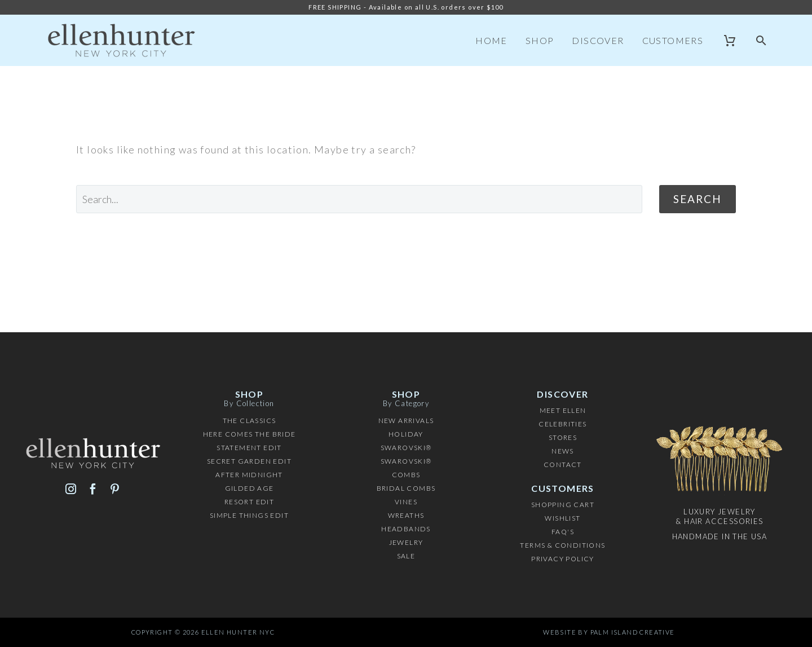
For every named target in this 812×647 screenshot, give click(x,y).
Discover (598, 40)
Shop (540, 40)
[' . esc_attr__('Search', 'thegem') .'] (359, 199)
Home (491, 40)
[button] (762, 41)
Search (698, 199)
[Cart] (730, 41)
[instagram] (71, 489)
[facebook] (93, 489)
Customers (673, 40)
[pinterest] (115, 489)
